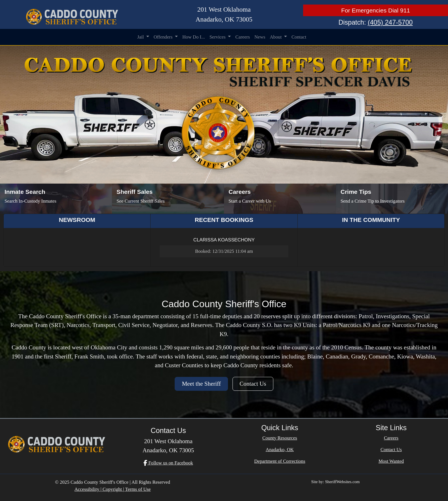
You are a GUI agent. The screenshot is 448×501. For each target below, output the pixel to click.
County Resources (280, 438)
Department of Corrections (280, 461)
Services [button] (218, 37)
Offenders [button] (164, 37)
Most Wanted (391, 461)
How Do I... (194, 37)
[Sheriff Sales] (168, 199)
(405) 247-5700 (390, 22)
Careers (243, 37)
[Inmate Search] (56, 199)
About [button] (276, 37)
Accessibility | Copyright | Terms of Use (112, 489)
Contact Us (253, 384)
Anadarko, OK (280, 450)
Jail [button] (141, 37)
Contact (299, 37)
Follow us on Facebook (168, 463)
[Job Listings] (280, 199)
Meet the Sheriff (201, 384)
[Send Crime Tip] (392, 199)
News (260, 37)
